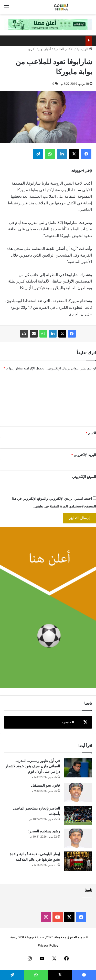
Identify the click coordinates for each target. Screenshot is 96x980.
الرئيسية (84, 49)
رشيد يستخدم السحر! (44, 831)
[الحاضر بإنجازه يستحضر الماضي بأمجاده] (78, 815)
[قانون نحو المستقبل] (78, 792)
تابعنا (88, 890)
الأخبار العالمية (64, 49)
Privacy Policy (48, 945)
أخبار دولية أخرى (39, 49)
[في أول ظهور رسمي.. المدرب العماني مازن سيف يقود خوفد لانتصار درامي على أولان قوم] (78, 768)
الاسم (91, 433)
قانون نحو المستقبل (45, 786)
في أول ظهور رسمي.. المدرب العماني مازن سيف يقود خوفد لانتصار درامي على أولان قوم (33, 766)
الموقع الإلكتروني (84, 477)
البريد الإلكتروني (84, 455)
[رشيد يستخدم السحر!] (78, 838)
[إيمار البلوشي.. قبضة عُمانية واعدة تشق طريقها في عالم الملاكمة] (78, 861)
